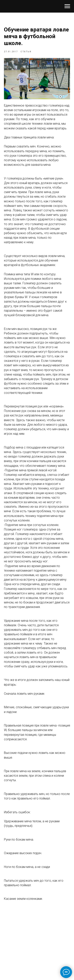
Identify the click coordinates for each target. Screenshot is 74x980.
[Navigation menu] (67, 6)
